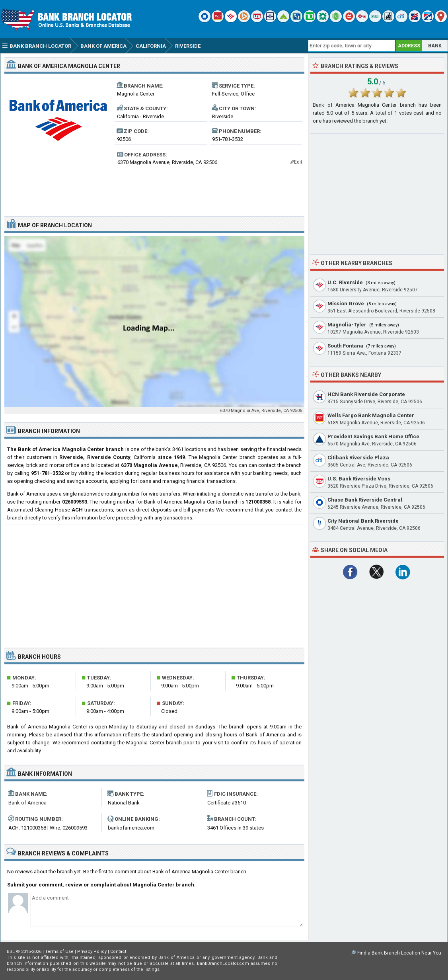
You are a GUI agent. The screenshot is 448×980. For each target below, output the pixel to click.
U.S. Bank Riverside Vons (359, 479)
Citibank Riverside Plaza (358, 458)
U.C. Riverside (345, 282)
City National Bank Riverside (363, 521)
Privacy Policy (92, 952)
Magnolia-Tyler (347, 325)
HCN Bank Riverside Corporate (366, 394)
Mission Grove (346, 304)
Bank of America (27, 803)
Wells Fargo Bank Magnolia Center (371, 415)
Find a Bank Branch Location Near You (399, 953)
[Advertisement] (154, 189)
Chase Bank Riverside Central (365, 500)
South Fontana (345, 346)
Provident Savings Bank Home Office (373, 436)
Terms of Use (59, 952)
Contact (118, 952)
